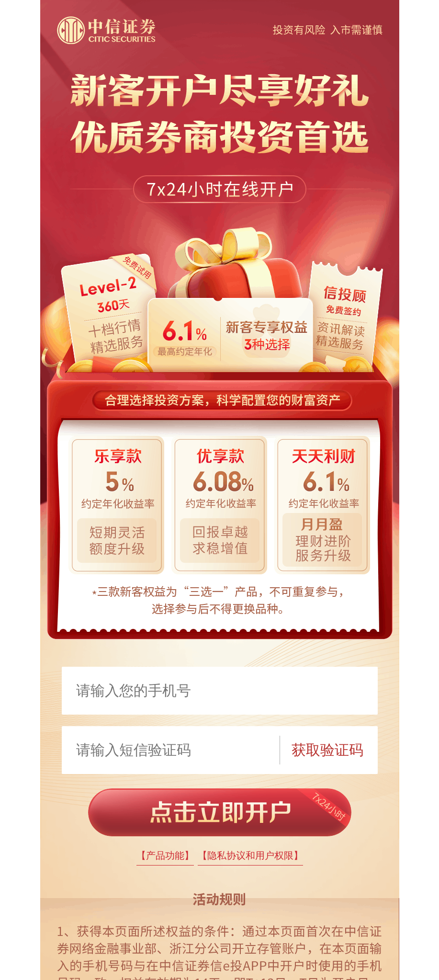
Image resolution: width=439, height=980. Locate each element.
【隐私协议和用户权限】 (250, 855)
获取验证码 (327, 750)
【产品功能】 (165, 855)
